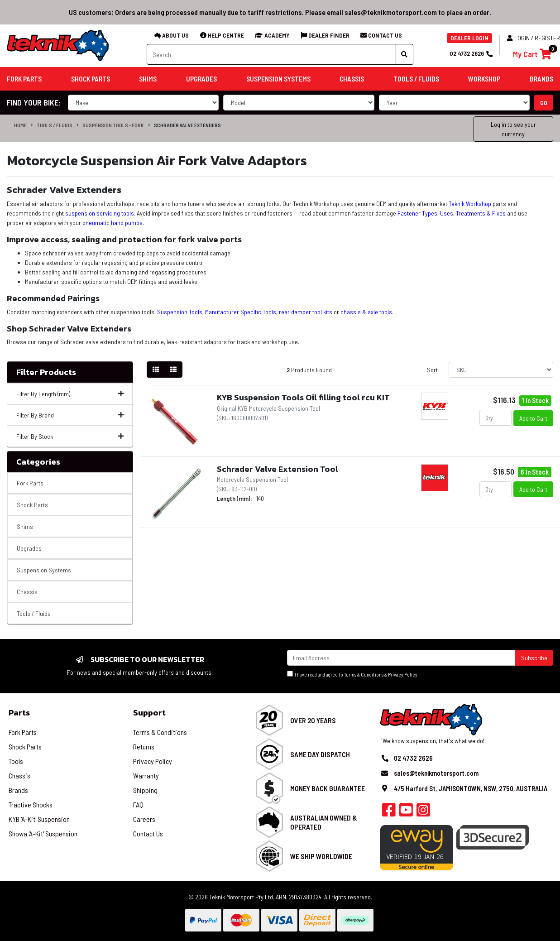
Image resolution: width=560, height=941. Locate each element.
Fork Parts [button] (24, 79)
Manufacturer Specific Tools (241, 312)
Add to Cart (533, 418)
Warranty (146, 775)
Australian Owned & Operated (324, 822)
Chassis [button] (352, 79)
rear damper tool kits (306, 312)
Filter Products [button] (46, 372)
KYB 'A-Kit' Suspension (39, 819)
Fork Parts (30, 483)
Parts (19, 713)
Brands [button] (541, 79)
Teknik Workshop (470, 204)
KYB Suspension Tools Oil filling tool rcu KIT (303, 397)
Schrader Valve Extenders (187, 125)
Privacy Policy (403, 675)
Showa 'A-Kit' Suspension (43, 833)
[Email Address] (402, 658)
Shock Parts (32, 505)
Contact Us (148, 833)
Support (149, 713)
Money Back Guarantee (328, 788)
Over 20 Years (313, 720)
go (544, 103)
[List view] (173, 370)
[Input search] (271, 54)
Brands (18, 790)
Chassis (27, 592)
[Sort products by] (501, 370)
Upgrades (29, 548)
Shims (25, 526)
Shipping (145, 790)
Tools (16, 761)
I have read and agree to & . (353, 674)
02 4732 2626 (471, 53)
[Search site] (404, 54)
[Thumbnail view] (156, 370)
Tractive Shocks (31, 804)
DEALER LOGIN (469, 38)
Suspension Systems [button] (278, 79)
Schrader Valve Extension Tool (278, 469)
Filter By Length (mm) (70, 394)
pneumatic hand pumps (112, 223)
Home (20, 125)
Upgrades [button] (201, 79)
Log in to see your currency (513, 129)
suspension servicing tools (100, 213)
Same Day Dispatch (320, 754)
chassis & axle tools (366, 312)
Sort (432, 370)
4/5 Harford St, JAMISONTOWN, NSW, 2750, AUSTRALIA (471, 788)
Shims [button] (148, 79)
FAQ (138, 804)
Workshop (484, 79)
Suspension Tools (180, 312)
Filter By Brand (70, 415)
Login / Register (534, 38)
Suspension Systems (44, 570)
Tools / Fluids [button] (416, 79)
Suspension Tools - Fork (113, 125)
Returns (144, 747)
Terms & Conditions (364, 675)
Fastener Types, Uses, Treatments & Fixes (452, 213)
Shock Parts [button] (91, 79)
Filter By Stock (70, 436)
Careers (144, 819)
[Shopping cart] (532, 54)
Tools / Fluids (55, 125)
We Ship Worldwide (321, 856)
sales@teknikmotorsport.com (436, 773)
